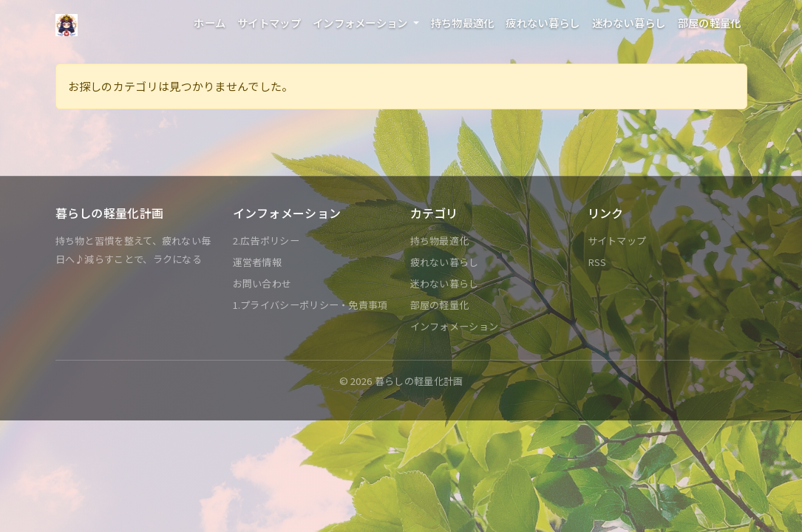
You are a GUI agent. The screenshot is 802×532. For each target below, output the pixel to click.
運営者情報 (258, 262)
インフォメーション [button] (361, 23)
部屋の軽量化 (710, 23)
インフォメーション (455, 326)
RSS (597, 262)
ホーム (210, 23)
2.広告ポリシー (266, 241)
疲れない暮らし (543, 23)
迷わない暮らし (629, 23)
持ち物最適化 (463, 23)
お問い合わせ (262, 283)
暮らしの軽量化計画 (419, 381)
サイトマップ (269, 23)
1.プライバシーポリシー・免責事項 (310, 305)
